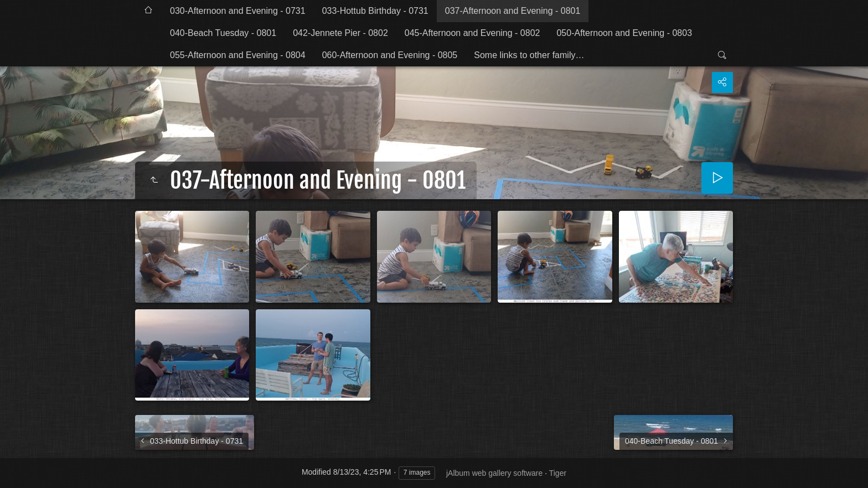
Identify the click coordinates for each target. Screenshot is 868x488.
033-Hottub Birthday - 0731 (375, 11)
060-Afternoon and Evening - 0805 (390, 55)
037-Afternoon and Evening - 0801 (513, 11)
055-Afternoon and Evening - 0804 (238, 55)
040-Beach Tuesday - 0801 (223, 33)
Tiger (558, 473)
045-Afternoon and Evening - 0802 (472, 33)
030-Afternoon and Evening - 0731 (238, 11)
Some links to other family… (529, 55)
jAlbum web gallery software (494, 473)
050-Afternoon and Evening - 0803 (624, 33)
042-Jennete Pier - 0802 (340, 33)
